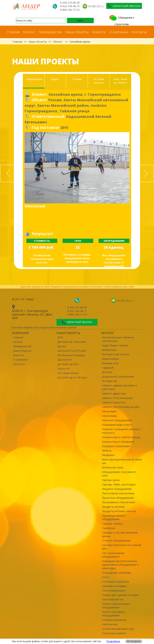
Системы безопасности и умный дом (121, 547)
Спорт (106, 577)
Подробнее (113, 641)
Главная (13, 32)
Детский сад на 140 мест (72, 377)
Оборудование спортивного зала (119, 474)
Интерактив (109, 381)
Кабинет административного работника (120, 387)
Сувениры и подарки (114, 586)
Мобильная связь (113, 467)
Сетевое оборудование (116, 541)
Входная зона (110, 363)
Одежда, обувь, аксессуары (119, 484)
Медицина (108, 455)
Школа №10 (65, 360)
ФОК (60, 337)
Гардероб (108, 368)
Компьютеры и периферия (118, 442)
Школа (61, 346)
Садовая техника (112, 524)
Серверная (108, 528)
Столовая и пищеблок (115, 582)
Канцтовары (109, 416)
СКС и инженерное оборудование (113, 555)
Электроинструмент (114, 633)
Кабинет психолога (114, 402)
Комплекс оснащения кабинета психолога (121, 431)
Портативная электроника (118, 493)
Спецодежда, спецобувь (117, 573)
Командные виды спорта (117, 425)
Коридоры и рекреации (116, 446)
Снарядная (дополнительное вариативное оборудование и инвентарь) (120, 565)
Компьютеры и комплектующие (121, 437)
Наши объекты (77, 32)
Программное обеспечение (119, 502)
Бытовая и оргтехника (116, 354)
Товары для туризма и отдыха (120, 595)
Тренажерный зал (113, 599)
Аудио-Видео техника (115, 345)
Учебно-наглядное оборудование (113, 614)
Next (154, 167)
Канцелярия (109, 411)
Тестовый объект (68, 373)
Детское (107, 372)
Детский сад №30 (68, 364)
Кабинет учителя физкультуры (121, 407)
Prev (17, 167)
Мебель (107, 451)
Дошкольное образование (118, 377)
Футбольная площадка (71, 355)
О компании (119, 32)
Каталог (29, 32)
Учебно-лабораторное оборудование (116, 606)
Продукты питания (113, 507)
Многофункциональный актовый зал (122, 461)
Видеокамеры (110, 359)
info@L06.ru (96, 6)
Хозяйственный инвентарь (118, 629)
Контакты (139, 32)
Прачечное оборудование (118, 498)
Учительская (110, 624)
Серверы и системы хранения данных (120, 534)
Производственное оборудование (114, 517)
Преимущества (50, 32)
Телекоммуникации (114, 590)
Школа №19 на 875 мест (72, 351)
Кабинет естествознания (117, 398)
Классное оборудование (117, 420)
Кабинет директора (114, 393)
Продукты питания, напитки (119, 511)
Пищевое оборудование (117, 489)
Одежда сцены (111, 480)
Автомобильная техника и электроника (118, 339)
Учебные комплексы (114, 620)
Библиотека (109, 350)
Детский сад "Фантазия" (72, 342)
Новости (99, 32)
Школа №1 (64, 369)
